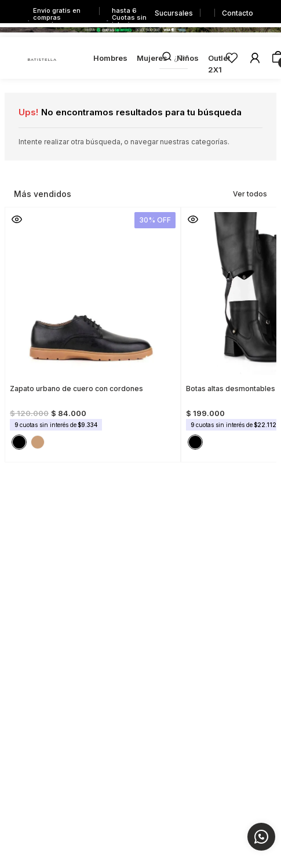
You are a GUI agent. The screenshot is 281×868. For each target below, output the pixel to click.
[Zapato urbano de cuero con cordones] (93, 331)
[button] (17, 219)
